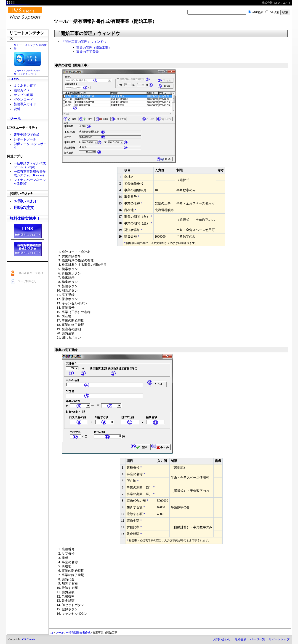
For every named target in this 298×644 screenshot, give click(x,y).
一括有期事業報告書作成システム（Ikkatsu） (30, 173)
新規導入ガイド (25, 104)
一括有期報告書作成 (78, 633)
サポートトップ (279, 639)
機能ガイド (22, 90)
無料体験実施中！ (25, 219)
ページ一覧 (258, 639)
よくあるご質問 (25, 86)
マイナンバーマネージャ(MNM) (30, 182)
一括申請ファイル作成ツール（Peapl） (30, 165)
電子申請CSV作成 (27, 135)
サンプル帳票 (23, 95)
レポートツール (25, 139)
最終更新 (241, 639)
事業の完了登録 (88, 52)
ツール (15, 119)
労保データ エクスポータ (30, 146)
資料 (17, 109)
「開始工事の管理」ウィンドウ (84, 42)
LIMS (14, 79)
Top (51, 633)
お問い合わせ (222, 639)
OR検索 (274, 12)
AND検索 (258, 12)
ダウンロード (23, 99)
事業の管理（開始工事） (94, 48)
